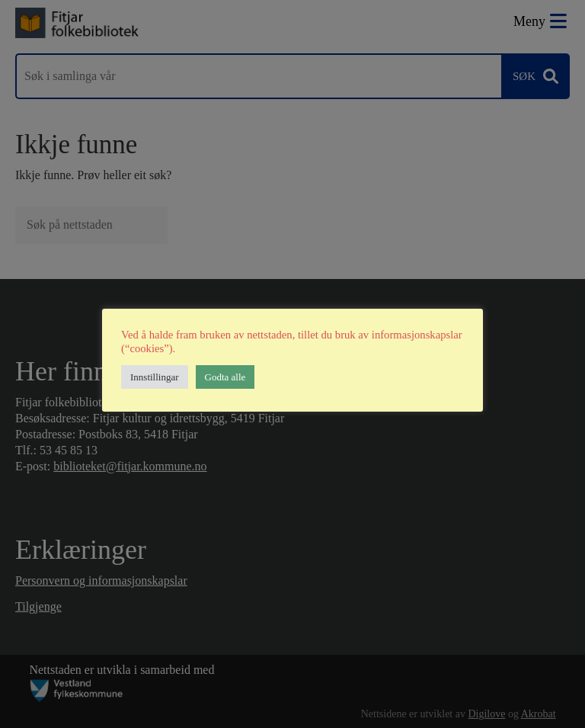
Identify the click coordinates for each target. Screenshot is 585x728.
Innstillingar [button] (155, 377)
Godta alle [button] (225, 377)
